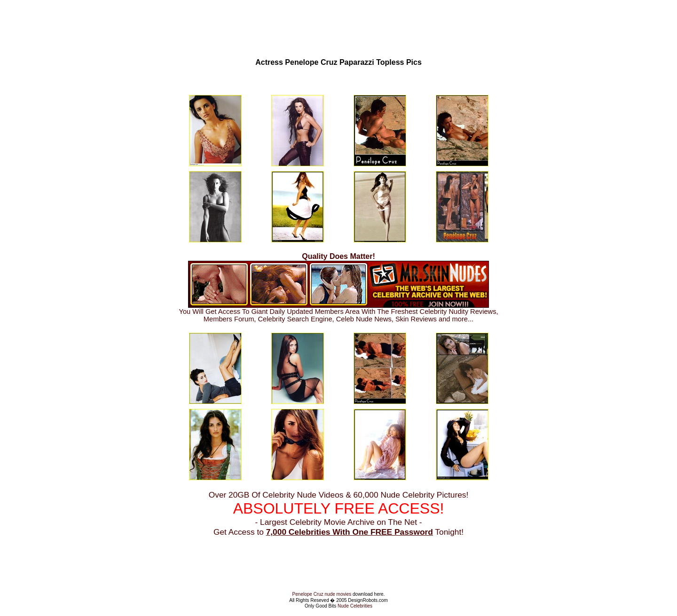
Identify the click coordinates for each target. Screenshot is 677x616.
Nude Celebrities (355, 606)
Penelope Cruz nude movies (322, 594)
